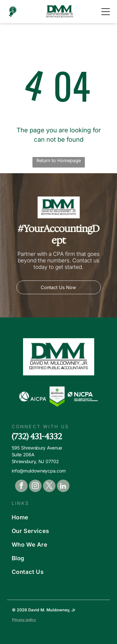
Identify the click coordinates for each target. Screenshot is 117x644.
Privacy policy (24, 620)
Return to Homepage (59, 160)
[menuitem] (59, 517)
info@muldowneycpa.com (39, 471)
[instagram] (35, 487)
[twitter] (49, 487)
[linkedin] (63, 487)
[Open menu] (106, 12)
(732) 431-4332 (37, 436)
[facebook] (21, 487)
